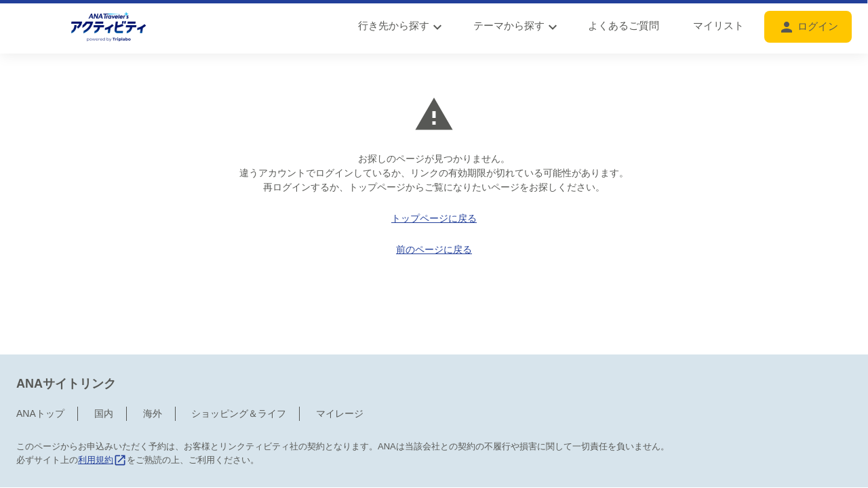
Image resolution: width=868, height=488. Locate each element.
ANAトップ (40, 357)
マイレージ (340, 357)
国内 (104, 357)
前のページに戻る (434, 249)
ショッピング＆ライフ (239, 357)
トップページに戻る (434, 218)
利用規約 (102, 403)
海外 (153, 357)
